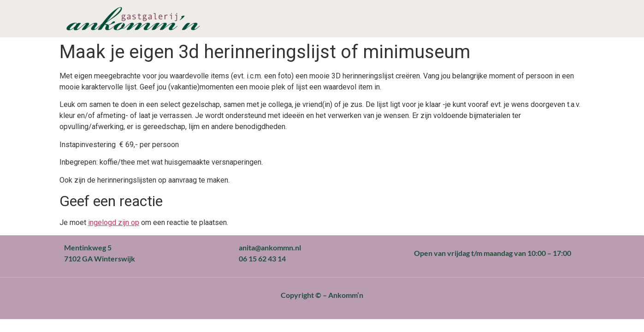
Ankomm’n (346, 295)
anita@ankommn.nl (270, 247)
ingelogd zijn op (114, 222)
